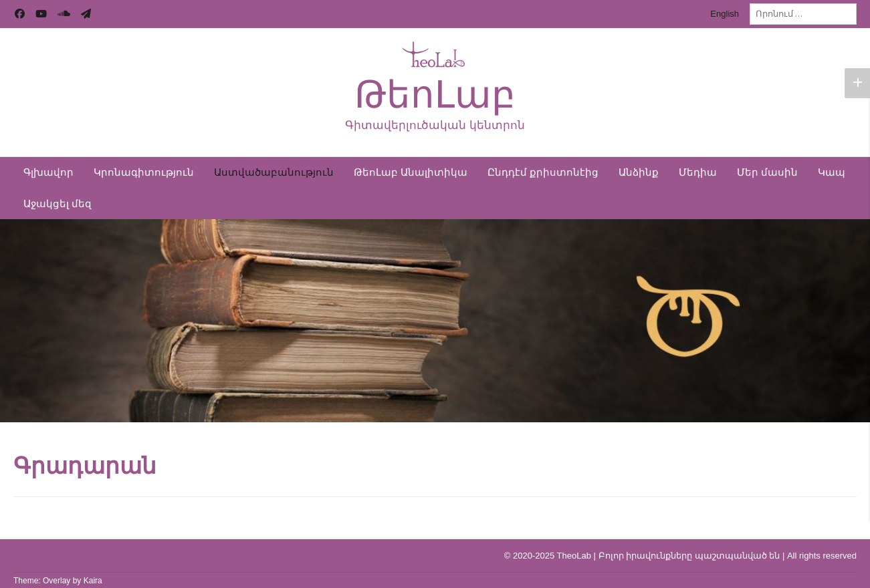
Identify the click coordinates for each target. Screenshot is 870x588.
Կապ (832, 172)
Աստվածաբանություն (274, 172)
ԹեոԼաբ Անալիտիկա (411, 172)
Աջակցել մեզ (58, 204)
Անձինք (639, 172)
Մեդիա (698, 172)
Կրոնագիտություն (144, 172)
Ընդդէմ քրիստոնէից (543, 172)
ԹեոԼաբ (435, 95)
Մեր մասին (767, 172)
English (725, 14)
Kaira (93, 581)
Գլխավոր (48, 172)
